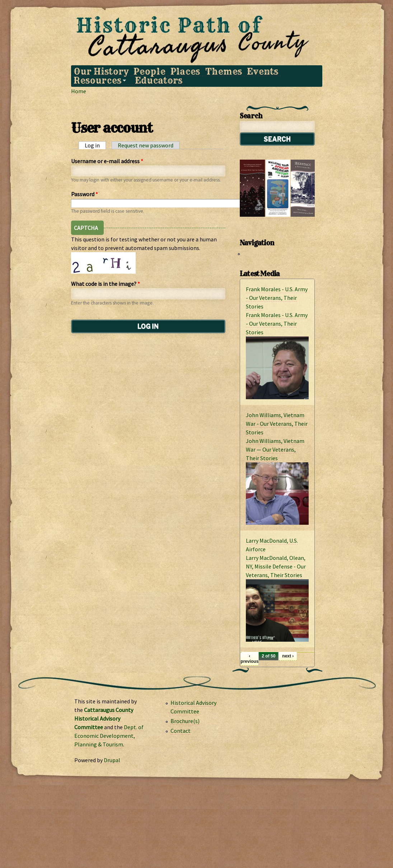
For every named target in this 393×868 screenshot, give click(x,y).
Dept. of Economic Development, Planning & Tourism (109, 736)
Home (79, 91)
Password (85, 194)
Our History (101, 72)
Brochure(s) (185, 721)
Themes (224, 72)
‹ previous (249, 659)
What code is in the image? (106, 284)
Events (263, 72)
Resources (99, 81)
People (149, 72)
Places (185, 72)
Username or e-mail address (107, 161)
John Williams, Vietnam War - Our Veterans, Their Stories (277, 424)
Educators (159, 81)
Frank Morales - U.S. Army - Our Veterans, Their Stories (277, 298)
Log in (95, 145)
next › (288, 656)
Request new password (146, 145)
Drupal (112, 760)
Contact (181, 731)
